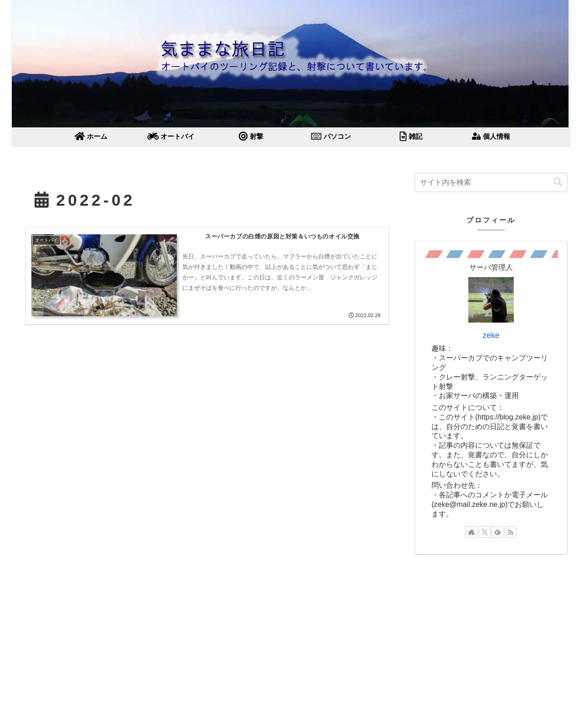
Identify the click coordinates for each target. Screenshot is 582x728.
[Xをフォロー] (485, 532)
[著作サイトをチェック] (472, 532)
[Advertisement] (491, 629)
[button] (558, 182)
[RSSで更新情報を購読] (511, 532)
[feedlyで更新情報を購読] (497, 532)
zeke (491, 335)
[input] (491, 182)
